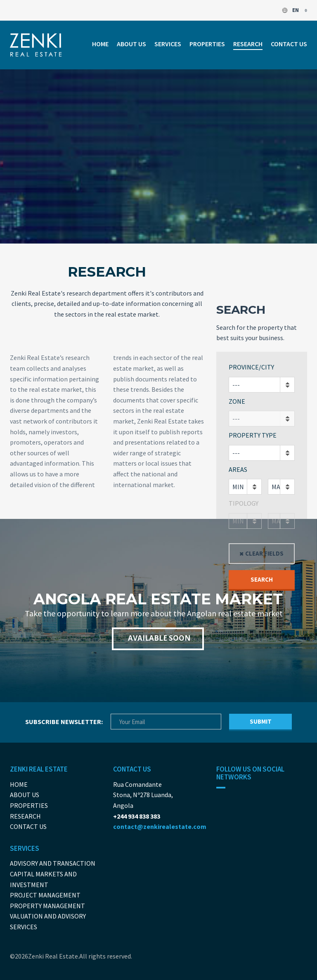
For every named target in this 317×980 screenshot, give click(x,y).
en (291, 10)
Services (168, 44)
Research (248, 44)
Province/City (251, 367)
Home (100, 44)
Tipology (244, 503)
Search (262, 579)
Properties (207, 44)
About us (131, 44)
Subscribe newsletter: (64, 722)
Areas (238, 469)
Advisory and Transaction (53, 863)
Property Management (47, 906)
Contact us (289, 44)
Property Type (253, 435)
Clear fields (264, 553)
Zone (237, 401)
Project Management (45, 895)
